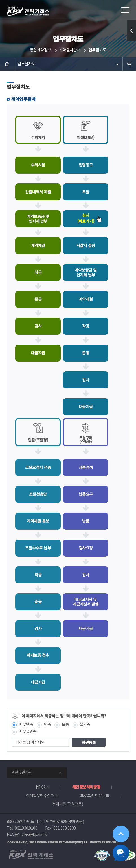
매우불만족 (28, 731)
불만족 (85, 724)
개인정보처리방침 (86, 787)
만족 (48, 724)
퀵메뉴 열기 (132, 41)
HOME (7, 64)
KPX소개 (43, 787)
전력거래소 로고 (28, 11)
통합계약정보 (40, 50)
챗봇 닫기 (121, 853)
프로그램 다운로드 (95, 796)
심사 (86, 219)
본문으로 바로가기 (0, 0)
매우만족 (26, 724)
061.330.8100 (26, 828)
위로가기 (121, 834)
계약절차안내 (70, 50)
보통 (65, 724)
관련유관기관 (21, 772)
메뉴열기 (125, 8)
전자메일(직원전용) (68, 804)
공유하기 (129, 64)
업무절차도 (97, 50)
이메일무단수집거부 (42, 796)
